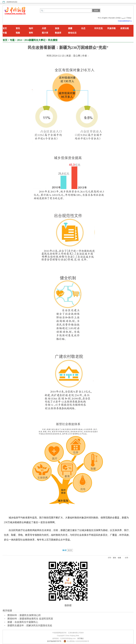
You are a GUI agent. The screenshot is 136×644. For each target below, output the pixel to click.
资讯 (18, 28)
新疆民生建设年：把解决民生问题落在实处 (30, 625)
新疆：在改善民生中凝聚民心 (23, 622)
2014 (19, 40)
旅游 (57, 28)
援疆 (70, 28)
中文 (99, 18)
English (105, 18)
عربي (123, 18)
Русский (112, 18)
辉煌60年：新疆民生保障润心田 (24, 615)
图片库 (45, 33)
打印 (110, 558)
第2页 (70, 550)
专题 (5, 33)
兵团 (44, 28)
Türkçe (129, 18)
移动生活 (72, 33)
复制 (114, 558)
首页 (5, 28)
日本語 (118, 18)
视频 (18, 33)
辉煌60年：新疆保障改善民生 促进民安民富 (30, 619)
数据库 (58, 33)
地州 (31, 28)
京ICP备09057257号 (54, 641)
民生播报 (53, 40)
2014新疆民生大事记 (35, 40)
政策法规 (125, 28)
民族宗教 (112, 28)
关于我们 (81, 638)
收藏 (119, 558)
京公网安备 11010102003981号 (78, 641)
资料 (31, 33)
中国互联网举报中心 (125, 21)
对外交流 (98, 28)
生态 (83, 28)
